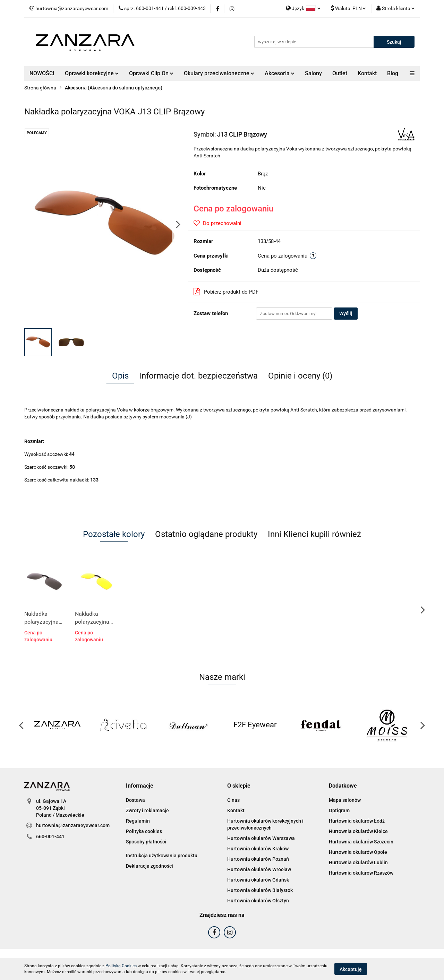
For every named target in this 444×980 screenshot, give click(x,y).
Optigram (339, 810)
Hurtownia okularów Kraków (258, 849)
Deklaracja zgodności (150, 866)
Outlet (340, 73)
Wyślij (346, 313)
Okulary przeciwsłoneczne (219, 73)
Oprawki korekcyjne (92, 73)
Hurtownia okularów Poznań (258, 859)
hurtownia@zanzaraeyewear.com (73, 825)
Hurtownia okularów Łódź (357, 821)
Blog (393, 73)
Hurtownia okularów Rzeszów (361, 873)
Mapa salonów (345, 800)
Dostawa (135, 800)
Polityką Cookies (121, 966)
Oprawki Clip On (151, 73)
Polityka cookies (144, 831)
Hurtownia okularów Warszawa (261, 838)
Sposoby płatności (146, 842)
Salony (313, 73)
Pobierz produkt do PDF (226, 292)
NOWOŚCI (42, 73)
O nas (233, 800)
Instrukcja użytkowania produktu (162, 856)
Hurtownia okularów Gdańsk (258, 880)
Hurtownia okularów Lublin (358, 862)
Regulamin (138, 821)
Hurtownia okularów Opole (358, 852)
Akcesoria (280, 73)
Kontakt (367, 73)
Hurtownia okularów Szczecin (361, 842)
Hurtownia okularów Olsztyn (258, 901)
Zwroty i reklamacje (147, 810)
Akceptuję (351, 969)
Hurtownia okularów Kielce (358, 831)
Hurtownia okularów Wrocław (259, 869)
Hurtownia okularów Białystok (260, 890)
